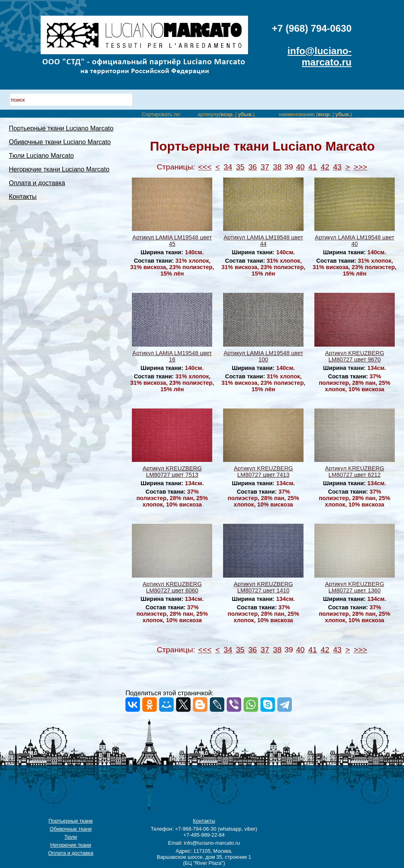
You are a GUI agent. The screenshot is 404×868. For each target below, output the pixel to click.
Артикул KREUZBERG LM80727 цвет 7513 (172, 472)
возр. (227, 114)
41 (313, 167)
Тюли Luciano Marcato (41, 156)
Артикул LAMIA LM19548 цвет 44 (263, 241)
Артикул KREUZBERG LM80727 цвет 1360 (354, 587)
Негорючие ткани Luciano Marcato (59, 169)
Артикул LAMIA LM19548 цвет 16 (172, 356)
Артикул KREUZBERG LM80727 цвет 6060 (172, 587)
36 (253, 167)
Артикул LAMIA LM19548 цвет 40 (355, 241)
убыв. (245, 114)
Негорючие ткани (71, 845)
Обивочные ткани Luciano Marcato (60, 142)
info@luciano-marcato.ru (319, 56)
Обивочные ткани (71, 829)
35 (240, 167)
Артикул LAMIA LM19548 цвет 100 (263, 356)
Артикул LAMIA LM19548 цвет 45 (172, 241)
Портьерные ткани (71, 821)
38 (277, 167)
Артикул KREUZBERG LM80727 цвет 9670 (354, 356)
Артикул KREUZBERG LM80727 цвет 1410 (264, 587)
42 (325, 167)
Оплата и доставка (37, 183)
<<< (205, 167)
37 (265, 167)
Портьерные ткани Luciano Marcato (61, 128)
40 (300, 167)
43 (337, 167)
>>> (361, 167)
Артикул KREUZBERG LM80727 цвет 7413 (264, 472)
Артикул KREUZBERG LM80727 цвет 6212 (354, 472)
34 (228, 167)
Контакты (23, 197)
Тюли (71, 837)
